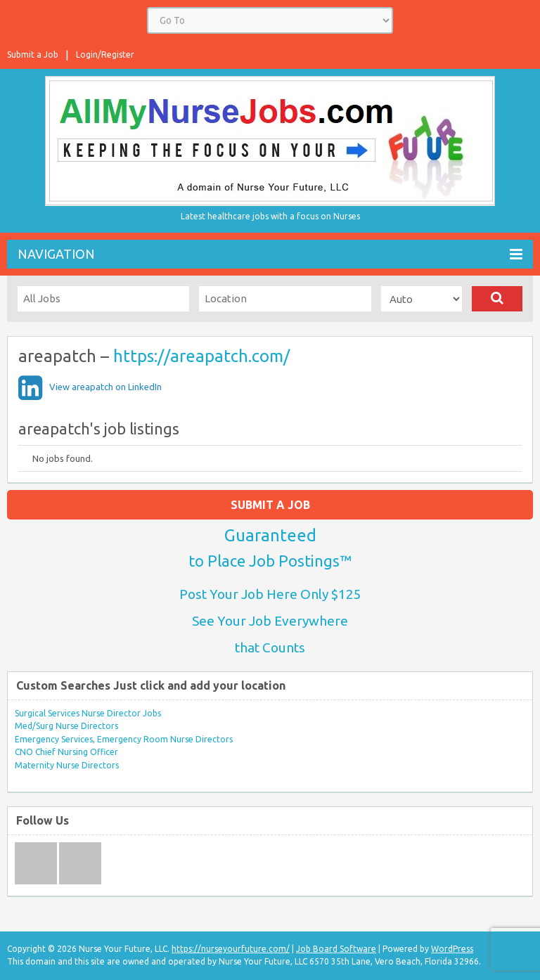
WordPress (452, 949)
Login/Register (105, 54)
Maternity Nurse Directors (67, 765)
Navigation (270, 254)
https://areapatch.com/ (201, 356)
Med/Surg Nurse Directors (66, 726)
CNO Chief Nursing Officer (66, 752)
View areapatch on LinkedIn (105, 387)
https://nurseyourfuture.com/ (231, 949)
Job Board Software (336, 949)
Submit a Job (33, 54)
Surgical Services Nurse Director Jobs (88, 713)
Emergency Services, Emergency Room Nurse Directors (124, 739)
